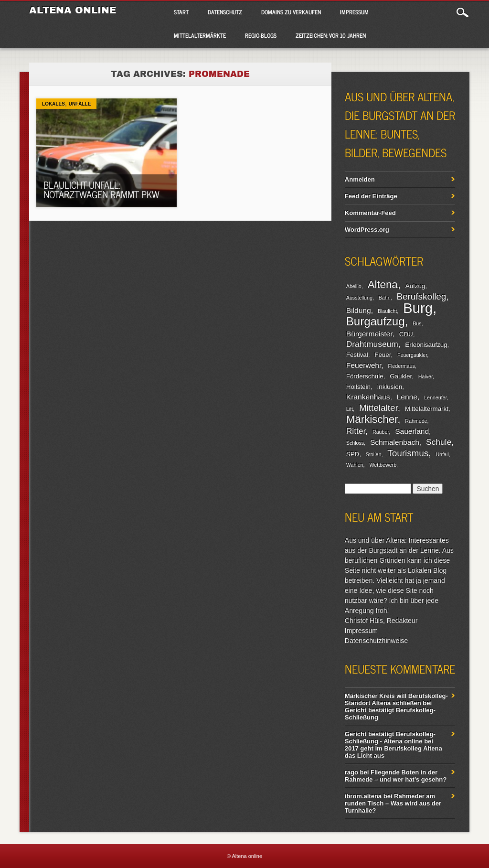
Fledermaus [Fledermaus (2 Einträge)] (401, 366)
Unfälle (80, 104)
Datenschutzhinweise (376, 641)
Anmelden (360, 179)
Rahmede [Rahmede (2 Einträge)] (416, 421)
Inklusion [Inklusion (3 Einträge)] (390, 387)
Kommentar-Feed (370, 213)
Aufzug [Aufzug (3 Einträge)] (415, 286)
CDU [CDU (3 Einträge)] (406, 334)
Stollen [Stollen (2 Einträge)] (374, 454)
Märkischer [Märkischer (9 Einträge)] (372, 419)
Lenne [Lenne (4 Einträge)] (407, 397)
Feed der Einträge (371, 196)
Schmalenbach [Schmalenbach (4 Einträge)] (395, 442)
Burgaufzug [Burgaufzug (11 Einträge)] (376, 321)
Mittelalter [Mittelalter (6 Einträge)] (378, 408)
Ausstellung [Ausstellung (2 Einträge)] (359, 298)
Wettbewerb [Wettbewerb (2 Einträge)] (383, 465)
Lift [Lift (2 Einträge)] (350, 409)
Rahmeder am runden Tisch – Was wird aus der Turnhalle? (393, 803)
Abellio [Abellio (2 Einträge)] (354, 286)
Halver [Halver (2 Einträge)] (425, 376)
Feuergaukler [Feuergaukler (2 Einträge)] (412, 355)
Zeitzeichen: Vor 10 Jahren (331, 35)
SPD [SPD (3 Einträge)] (353, 454)
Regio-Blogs (261, 35)
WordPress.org (367, 230)
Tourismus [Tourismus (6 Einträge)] (408, 453)
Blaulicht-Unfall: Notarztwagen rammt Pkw (101, 189)
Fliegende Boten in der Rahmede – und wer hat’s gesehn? (396, 776)
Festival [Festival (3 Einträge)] (357, 355)
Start (181, 12)
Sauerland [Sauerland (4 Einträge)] (412, 431)
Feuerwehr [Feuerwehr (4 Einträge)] (364, 365)
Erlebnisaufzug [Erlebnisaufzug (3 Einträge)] (426, 345)
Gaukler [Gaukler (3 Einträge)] (401, 376)
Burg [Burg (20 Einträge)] (418, 308)
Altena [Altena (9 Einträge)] (383, 284)
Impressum (354, 12)
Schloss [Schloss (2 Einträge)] (355, 443)
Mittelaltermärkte (200, 35)
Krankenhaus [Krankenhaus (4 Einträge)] (368, 397)
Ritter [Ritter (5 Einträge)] (356, 431)
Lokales (53, 104)
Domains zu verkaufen (291, 12)
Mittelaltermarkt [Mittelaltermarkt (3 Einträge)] (427, 409)
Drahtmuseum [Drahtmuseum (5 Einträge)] (372, 344)
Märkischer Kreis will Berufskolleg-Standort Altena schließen (396, 699)
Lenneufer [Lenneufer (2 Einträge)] (435, 397)
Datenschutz (225, 12)
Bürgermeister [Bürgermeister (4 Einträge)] (369, 334)
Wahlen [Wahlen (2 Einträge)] (355, 465)
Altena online (73, 10)
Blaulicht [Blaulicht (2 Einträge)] (387, 311)
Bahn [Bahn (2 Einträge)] (385, 298)
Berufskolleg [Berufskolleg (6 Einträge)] (422, 296)
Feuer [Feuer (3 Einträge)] (383, 355)
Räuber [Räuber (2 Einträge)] (381, 432)
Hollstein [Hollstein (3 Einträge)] (358, 387)
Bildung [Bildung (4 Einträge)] (359, 310)
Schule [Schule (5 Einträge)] (439, 442)
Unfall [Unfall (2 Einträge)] (442, 454)
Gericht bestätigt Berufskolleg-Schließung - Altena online (390, 738)
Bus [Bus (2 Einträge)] (417, 323)
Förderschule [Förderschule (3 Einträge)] (365, 376)
